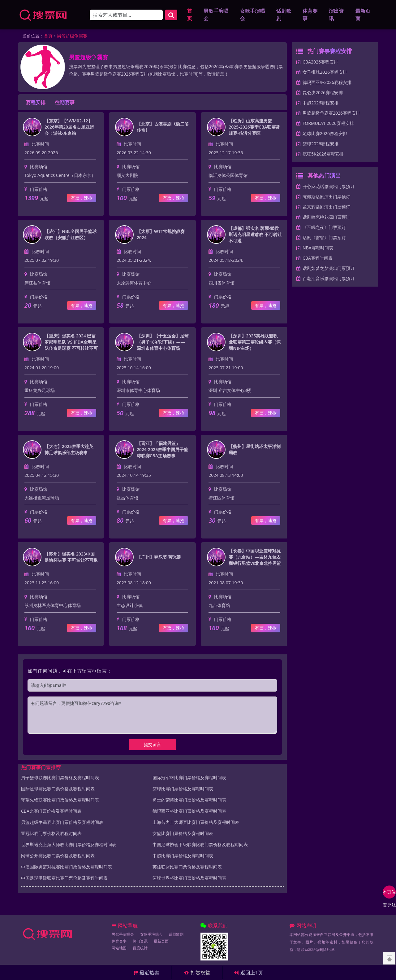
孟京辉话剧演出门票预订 (326, 208)
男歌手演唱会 (216, 15)
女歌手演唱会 (252, 15)
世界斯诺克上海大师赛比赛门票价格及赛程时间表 (69, 845)
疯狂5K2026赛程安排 (323, 155)
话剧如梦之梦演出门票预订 (329, 269)
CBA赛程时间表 (318, 259)
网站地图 (119, 949)
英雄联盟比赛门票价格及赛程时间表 (187, 867)
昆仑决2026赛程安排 (323, 93)
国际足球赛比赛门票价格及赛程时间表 (58, 789)
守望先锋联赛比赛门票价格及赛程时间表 (60, 800)
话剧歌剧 (284, 15)
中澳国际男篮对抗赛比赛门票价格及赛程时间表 (67, 867)
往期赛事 (65, 103)
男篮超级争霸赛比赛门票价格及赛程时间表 (62, 823)
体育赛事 (310, 15)
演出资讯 (336, 15)
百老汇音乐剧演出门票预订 (329, 279)
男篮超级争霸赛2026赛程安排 (331, 114)
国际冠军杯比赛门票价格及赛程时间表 (189, 778)
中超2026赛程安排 (321, 104)
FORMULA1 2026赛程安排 (328, 124)
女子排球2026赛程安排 (325, 73)
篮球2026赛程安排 (321, 145)
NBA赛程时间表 (318, 249)
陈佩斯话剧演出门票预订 (326, 198)
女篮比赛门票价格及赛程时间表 (183, 834)
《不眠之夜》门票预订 (324, 228)
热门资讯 (140, 942)
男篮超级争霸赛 (72, 37)
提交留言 (153, 745)
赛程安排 (36, 103)
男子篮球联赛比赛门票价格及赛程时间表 (60, 778)
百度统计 (140, 949)
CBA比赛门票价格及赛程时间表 (51, 812)
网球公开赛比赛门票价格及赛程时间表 (58, 856)
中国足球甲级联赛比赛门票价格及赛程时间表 (64, 879)
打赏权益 (197, 973)
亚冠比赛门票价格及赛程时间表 (51, 834)
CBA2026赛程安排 (320, 63)
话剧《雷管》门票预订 (324, 238)
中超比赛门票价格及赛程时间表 (183, 856)
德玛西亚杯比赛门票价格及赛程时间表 (189, 812)
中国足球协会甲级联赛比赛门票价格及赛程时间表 (200, 845)
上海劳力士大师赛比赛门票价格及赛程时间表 (196, 823)
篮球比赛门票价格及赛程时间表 (183, 789)
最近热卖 (146, 973)
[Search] (126, 15)
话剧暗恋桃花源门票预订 (326, 218)
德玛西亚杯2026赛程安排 (327, 83)
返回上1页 (248, 973)
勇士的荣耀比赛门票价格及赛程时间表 (189, 800)
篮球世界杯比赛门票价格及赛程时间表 (189, 879)
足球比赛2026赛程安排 (325, 134)
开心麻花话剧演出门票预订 (329, 187)
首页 (190, 15)
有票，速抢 (82, 199)
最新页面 (363, 15)
